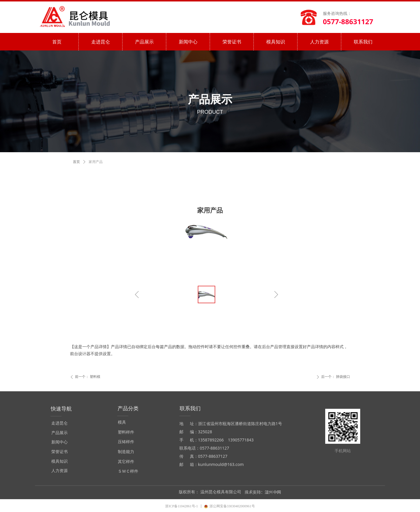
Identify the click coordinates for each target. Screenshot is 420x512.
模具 (122, 422)
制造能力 (126, 452)
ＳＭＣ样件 (128, 471)
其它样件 (126, 462)
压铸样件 (126, 442)
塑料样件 (126, 432)
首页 (76, 162)
